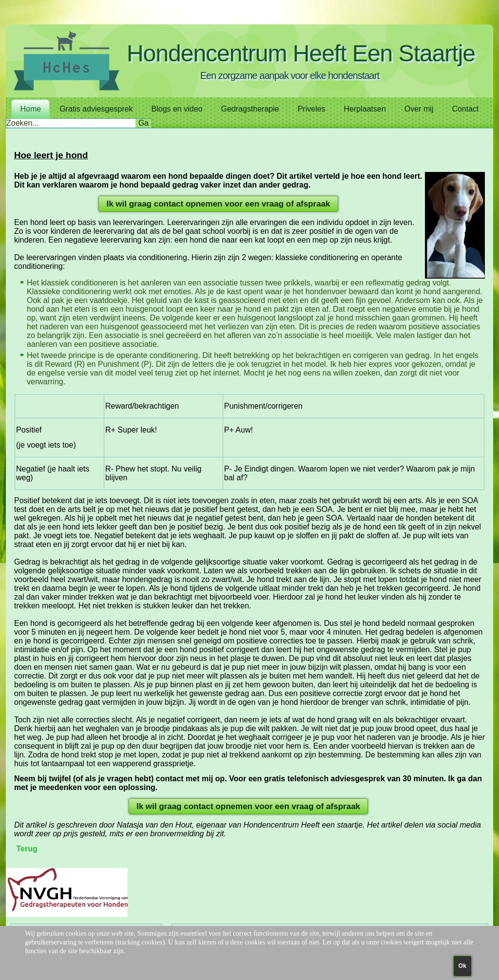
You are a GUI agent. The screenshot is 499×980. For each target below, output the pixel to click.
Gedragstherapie (250, 109)
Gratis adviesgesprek (96, 109)
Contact (465, 109)
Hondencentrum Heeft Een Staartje (301, 53)
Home (30, 109)
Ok (462, 966)
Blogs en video (177, 109)
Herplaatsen (365, 109)
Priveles (312, 109)
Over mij (419, 109)
